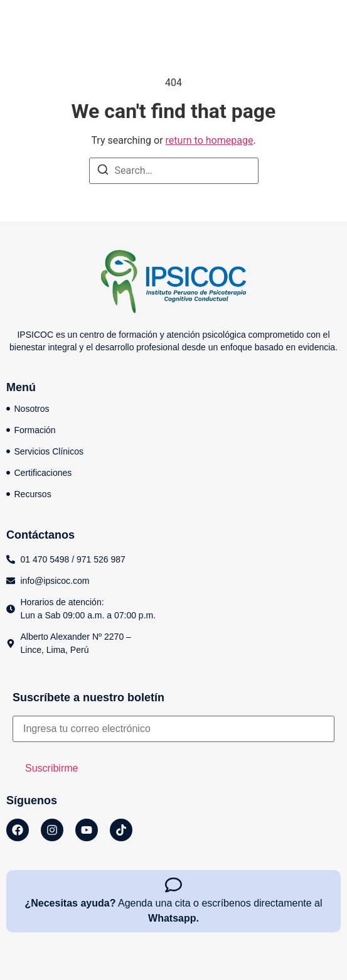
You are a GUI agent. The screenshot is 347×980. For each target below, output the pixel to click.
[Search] (103, 172)
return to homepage (210, 140)
